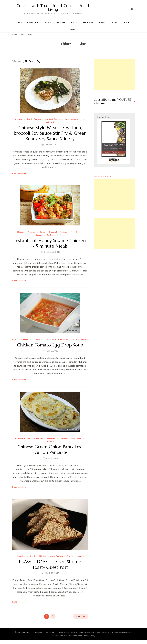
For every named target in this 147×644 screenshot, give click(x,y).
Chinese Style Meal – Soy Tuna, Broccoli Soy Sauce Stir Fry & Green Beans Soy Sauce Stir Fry (50, 133)
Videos (102, 22)
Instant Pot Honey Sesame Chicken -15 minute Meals (50, 243)
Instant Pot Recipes (58, 232)
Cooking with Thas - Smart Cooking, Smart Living (53, 632)
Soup (74, 339)
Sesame (39, 235)
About (73, 29)
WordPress (77, 636)
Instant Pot (33, 22)
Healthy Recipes (34, 119)
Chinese (19, 119)
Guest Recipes (56, 556)
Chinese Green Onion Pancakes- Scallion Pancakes (50, 450)
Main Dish (88, 22)
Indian (48, 22)
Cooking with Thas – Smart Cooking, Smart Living (53, 8)
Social (114, 22)
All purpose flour (23, 438)
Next (79, 616)
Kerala (74, 22)
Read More (17, 173)
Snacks (80, 556)
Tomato (84, 339)
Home (19, 22)
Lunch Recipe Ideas (73, 119)
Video (62, 235)
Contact (127, 22)
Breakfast (51, 438)
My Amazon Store (104, 177)
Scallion (50, 441)
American (61, 22)
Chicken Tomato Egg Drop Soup (50, 345)
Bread (32, 556)
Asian (15, 339)
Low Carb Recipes (53, 119)
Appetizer (39, 438)
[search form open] (132, 9)
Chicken (20, 232)
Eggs (46, 339)
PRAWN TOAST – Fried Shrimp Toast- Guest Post (50, 564)
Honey (42, 232)
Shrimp (70, 556)
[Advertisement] (115, 74)
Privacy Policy (89, 636)
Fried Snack (76, 438)
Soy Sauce (51, 235)
